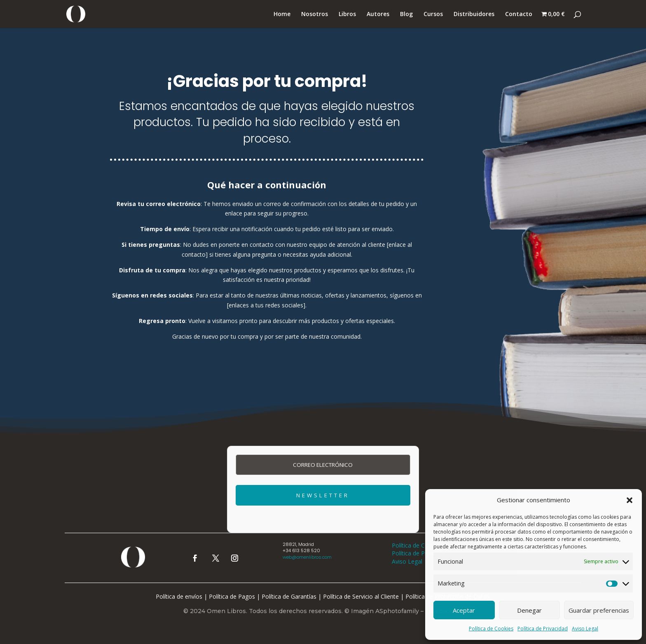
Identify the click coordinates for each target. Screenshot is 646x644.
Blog (406, 14)
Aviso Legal (585, 629)
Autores (378, 14)
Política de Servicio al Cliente (361, 596)
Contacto (519, 14)
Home (282, 14)
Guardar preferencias (599, 610)
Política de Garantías (289, 596)
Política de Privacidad (543, 629)
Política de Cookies (491, 629)
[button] (630, 500)
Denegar (529, 610)
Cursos (433, 14)
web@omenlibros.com (307, 557)
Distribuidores (474, 14)
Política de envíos (179, 596)
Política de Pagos (232, 596)
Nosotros (315, 14)
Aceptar (464, 610)
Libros (347, 14)
